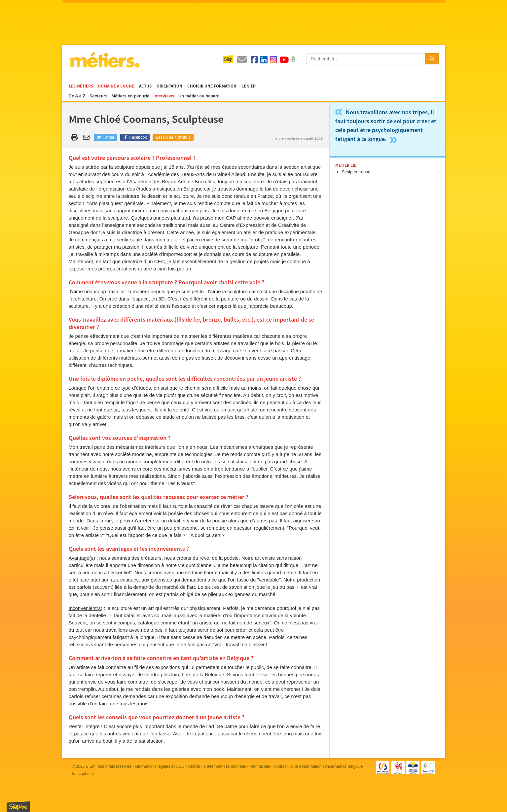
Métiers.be (105, 60)
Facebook (135, 137)
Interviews (164, 96)
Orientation (169, 86)
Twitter (106, 137)
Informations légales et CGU (160, 766)
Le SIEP (249, 86)
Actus (145, 86)
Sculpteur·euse (356, 172)
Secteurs (99, 96)
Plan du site (260, 766)
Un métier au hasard (199, 96)
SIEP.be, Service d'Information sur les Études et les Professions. (18, 807)
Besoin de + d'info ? (173, 137)
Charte (194, 766)
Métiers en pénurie (130, 96)
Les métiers (81, 86)
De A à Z (77, 96)
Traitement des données (225, 766)
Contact (281, 766)
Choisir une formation (212, 86)
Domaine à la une (116, 86)
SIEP (90, 766)
